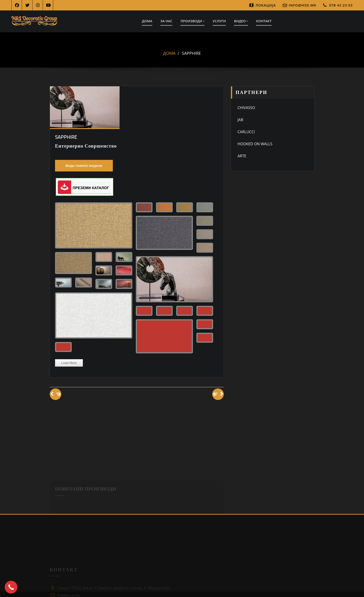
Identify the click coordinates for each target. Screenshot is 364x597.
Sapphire (191, 53)
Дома (147, 21)
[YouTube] (48, 5)
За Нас (166, 21)
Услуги (219, 21)
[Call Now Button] (11, 587)
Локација (266, 5)
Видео (241, 21)
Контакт (264, 21)
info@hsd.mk (303, 5)
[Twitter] (27, 5)
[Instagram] (38, 5)
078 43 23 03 (341, 5)
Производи (192, 21)
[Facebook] (17, 5)
